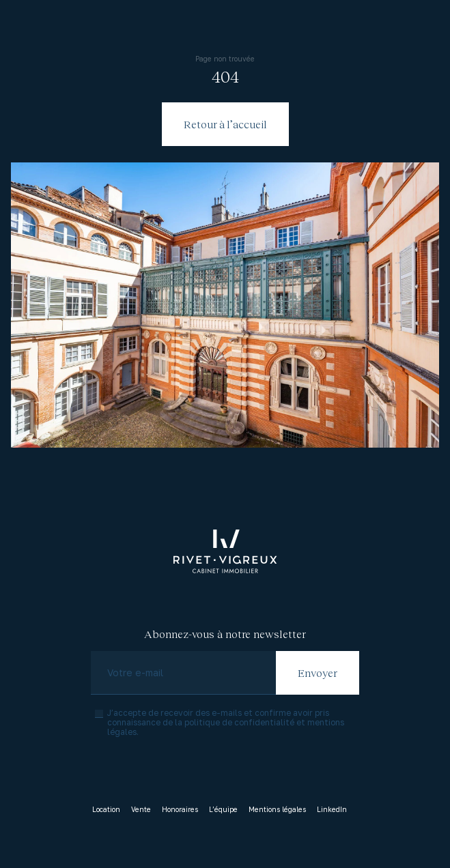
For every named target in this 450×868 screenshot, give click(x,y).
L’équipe (223, 809)
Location (106, 809)
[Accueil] (225, 551)
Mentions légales (277, 809)
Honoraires (180, 809)
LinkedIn (332, 809)
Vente (141, 809)
